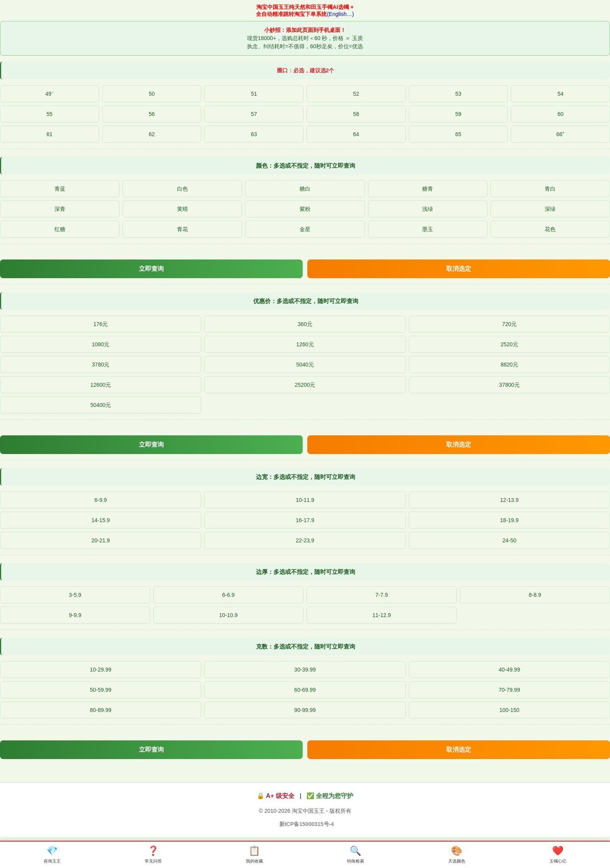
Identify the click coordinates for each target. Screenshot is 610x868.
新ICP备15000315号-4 (307, 824)
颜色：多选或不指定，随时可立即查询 (306, 166)
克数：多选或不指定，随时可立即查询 (306, 646)
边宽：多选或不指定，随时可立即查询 (306, 477)
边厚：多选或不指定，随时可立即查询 (306, 572)
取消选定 (459, 269)
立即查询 (151, 269)
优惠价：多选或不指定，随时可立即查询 (306, 301)
